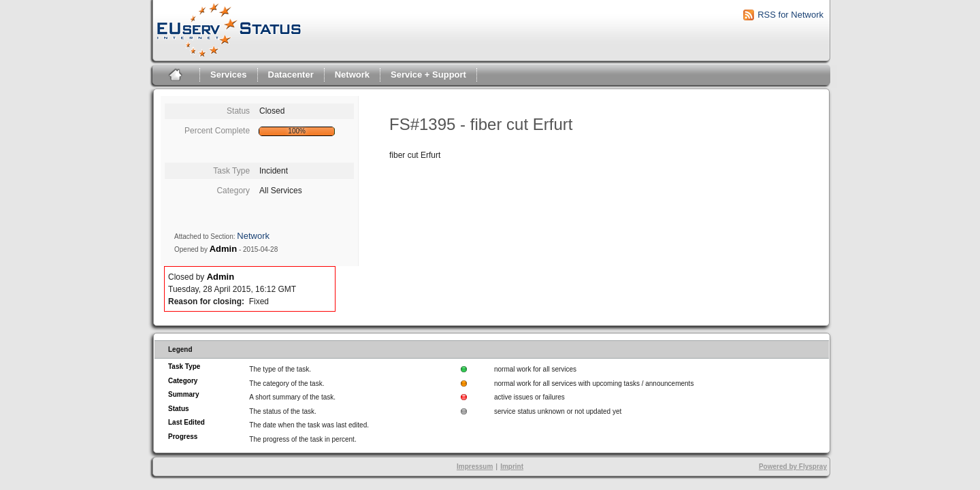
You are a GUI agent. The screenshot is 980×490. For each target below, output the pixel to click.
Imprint (512, 467)
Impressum (475, 467)
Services (229, 75)
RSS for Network (790, 15)
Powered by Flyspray (793, 467)
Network (352, 75)
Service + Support (428, 75)
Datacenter (291, 75)
